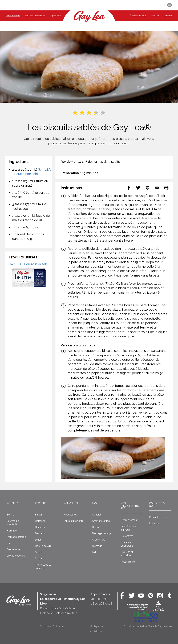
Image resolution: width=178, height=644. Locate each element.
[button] (159, 5)
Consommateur (13, 16)
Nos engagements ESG (130, 506)
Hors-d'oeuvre (43, 546)
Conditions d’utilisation (52, 626)
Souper (39, 552)
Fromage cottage (16, 537)
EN (169, 5)
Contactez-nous (157, 505)
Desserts (40, 533)
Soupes (39, 558)
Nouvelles (71, 503)
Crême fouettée (101, 521)
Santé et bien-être (74, 521)
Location (154, 523)
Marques (155, 16)
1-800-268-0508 (101, 604)
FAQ (94, 503)
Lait (9, 543)
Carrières (168, 16)
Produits (13, 503)
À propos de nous (138, 16)
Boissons (40, 521)
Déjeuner (40, 527)
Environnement (129, 520)
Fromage (12, 531)
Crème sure (13, 549)
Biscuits (39, 515)
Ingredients (55, 16)
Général (97, 515)
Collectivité (127, 536)
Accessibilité (128, 562)
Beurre (10, 515)
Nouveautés (70, 515)
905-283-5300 (100, 599)
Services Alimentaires (35, 16)
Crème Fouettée (16, 556)
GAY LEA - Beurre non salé (28, 264)
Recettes (41, 503)
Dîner (38, 540)
